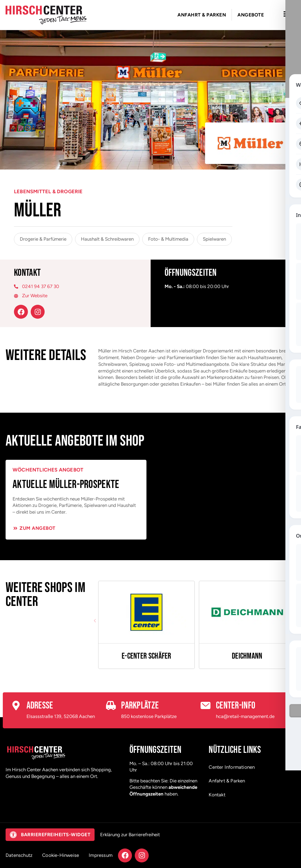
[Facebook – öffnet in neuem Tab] (21, 312)
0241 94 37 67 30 (41, 286)
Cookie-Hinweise (61, 855)
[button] (95, 621)
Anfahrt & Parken (227, 781)
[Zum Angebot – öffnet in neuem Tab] (34, 528)
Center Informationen (232, 767)
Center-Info (236, 706)
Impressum (101, 855)
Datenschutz (19, 855)
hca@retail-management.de (245, 716)
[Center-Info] (205, 706)
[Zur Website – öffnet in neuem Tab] (75, 296)
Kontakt (217, 795)
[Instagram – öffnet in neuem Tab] (38, 312)
